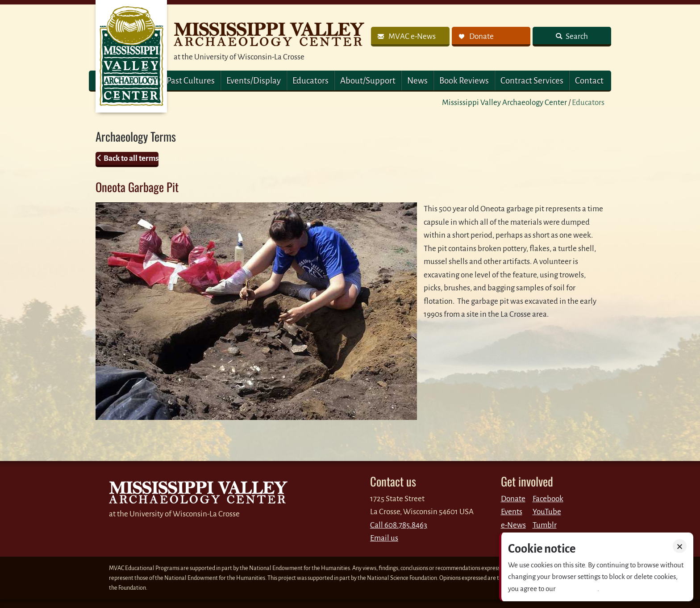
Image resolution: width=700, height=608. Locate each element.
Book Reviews (464, 81)
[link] (410, 37)
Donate (513, 499)
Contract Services (532, 81)
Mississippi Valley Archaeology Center (504, 103)
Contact (589, 81)
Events (512, 512)
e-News (513, 525)
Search (576, 36)
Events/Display (254, 81)
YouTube (547, 512)
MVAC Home (131, 56)
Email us (384, 538)
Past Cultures (191, 81)
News (417, 81)
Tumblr (545, 525)
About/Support (368, 81)
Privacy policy (577, 589)
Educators (310, 81)
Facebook (548, 499)
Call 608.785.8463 (399, 525)
